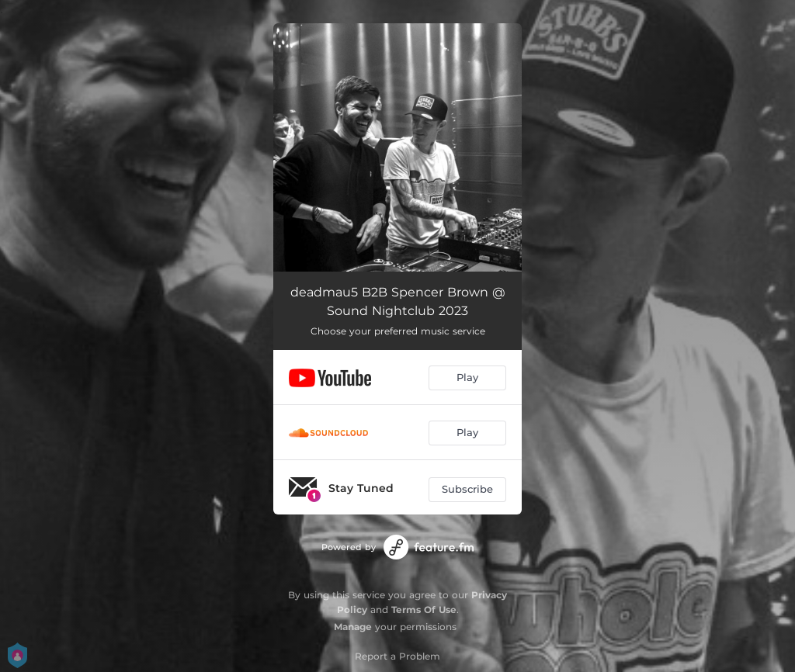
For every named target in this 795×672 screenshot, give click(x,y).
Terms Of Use (424, 610)
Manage (353, 627)
